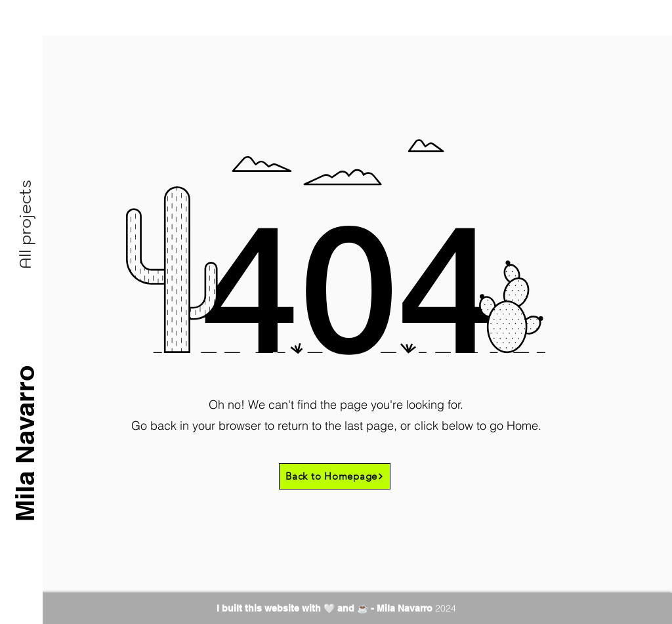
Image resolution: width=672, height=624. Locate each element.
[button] (25, 224)
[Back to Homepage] (335, 476)
